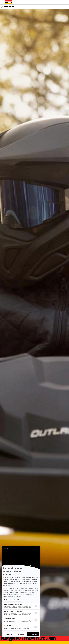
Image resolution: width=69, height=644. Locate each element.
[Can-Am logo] (9, 2)
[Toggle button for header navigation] (2, 2)
